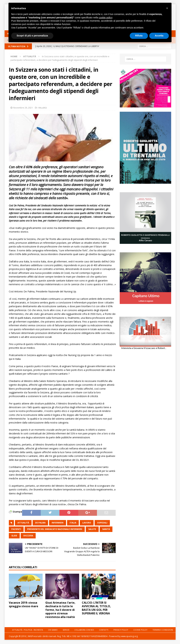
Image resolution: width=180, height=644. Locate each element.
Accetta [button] (159, 36)
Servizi (66, 630)
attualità (23, 523)
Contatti (104, 630)
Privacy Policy (121, 630)
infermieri (58, 523)
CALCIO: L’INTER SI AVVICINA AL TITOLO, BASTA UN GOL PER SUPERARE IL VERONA (96, 608)
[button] (167, 8)
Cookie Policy (140, 630)
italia (73, 523)
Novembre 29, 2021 (23, 108)
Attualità (42, 108)
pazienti (16, 529)
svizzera (28, 536)
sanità (106, 529)
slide (14, 536)
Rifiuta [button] (139, 36)
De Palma (40, 523)
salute (92, 529)
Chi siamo (53, 630)
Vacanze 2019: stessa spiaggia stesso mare (24, 604)
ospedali (102, 523)
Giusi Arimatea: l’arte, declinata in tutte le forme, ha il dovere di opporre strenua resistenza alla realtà (60, 610)
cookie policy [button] (106, 18)
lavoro (87, 523)
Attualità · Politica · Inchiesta (28, 630)
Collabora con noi (84, 630)
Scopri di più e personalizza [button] (32, 36)
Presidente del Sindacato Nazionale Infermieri (55, 529)
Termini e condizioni (163, 630)
